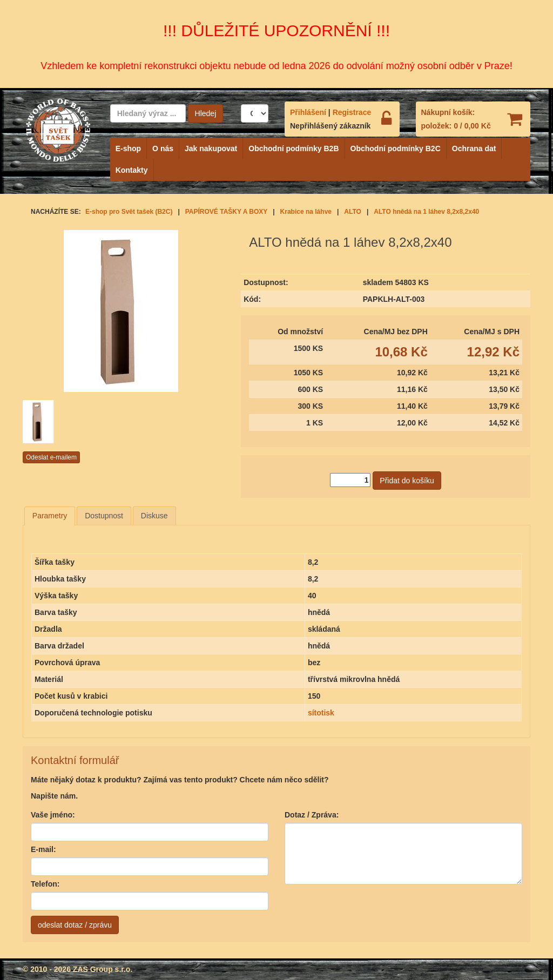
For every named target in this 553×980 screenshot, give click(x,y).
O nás (163, 148)
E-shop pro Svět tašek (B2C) (129, 212)
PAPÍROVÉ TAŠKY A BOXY (226, 212)
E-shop (128, 148)
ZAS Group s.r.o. (103, 969)
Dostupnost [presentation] (104, 516)
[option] (56, 422)
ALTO (353, 212)
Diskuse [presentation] (154, 516)
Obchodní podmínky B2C (396, 148)
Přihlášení (308, 112)
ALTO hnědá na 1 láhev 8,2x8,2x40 (426, 212)
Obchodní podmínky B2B (294, 148)
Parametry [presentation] (50, 516)
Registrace (352, 112)
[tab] (50, 516)
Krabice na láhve (306, 212)
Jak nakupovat (211, 148)
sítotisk (321, 713)
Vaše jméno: (53, 815)
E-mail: (43, 849)
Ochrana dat (474, 148)
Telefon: (45, 884)
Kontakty (132, 170)
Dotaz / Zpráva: (312, 815)
